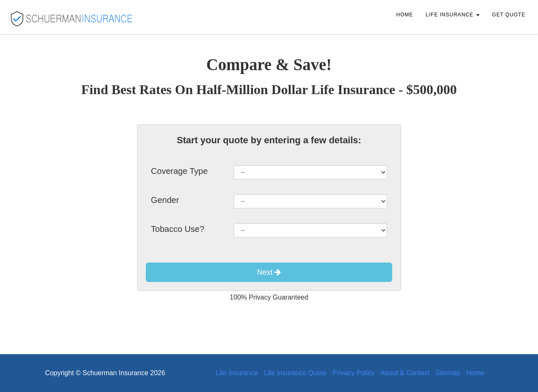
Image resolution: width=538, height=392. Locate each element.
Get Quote (509, 15)
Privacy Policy (353, 373)
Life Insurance (237, 373)
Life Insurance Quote (295, 373)
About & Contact (405, 373)
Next (269, 272)
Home (405, 15)
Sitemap (448, 373)
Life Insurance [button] (453, 15)
